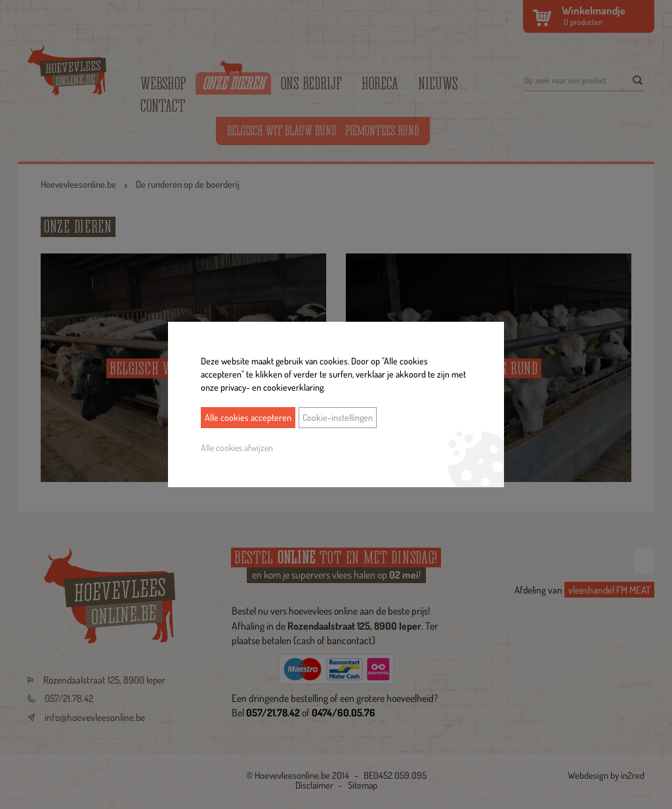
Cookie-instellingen (338, 417)
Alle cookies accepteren (248, 417)
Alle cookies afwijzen (237, 448)
